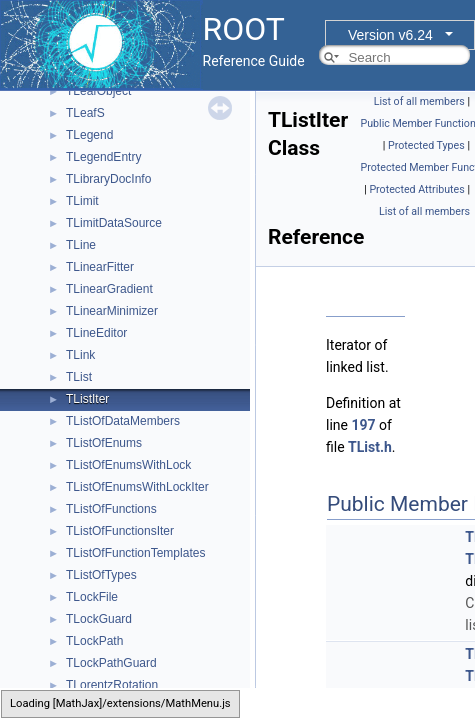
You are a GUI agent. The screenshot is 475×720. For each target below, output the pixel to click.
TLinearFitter (100, 267)
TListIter (87, 399)
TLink (80, 355)
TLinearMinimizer (112, 311)
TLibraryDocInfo (108, 179)
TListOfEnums (104, 443)
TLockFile (92, 597)
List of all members (419, 101)
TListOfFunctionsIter (120, 531)
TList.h (370, 447)
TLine (81, 245)
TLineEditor (96, 333)
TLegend (89, 135)
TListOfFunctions (111, 509)
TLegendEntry (103, 157)
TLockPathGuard (111, 663)
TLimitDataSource (114, 223)
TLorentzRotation (112, 685)
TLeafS (85, 113)
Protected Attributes (416, 189)
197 (363, 425)
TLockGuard (99, 619)
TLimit (82, 201)
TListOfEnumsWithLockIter (137, 487)
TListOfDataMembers (123, 421)
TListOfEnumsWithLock (128, 465)
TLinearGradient (109, 289)
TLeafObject (98, 91)
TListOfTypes (101, 575)
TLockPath (94, 641)
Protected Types (426, 145)
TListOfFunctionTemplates (135, 553)
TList (79, 377)
